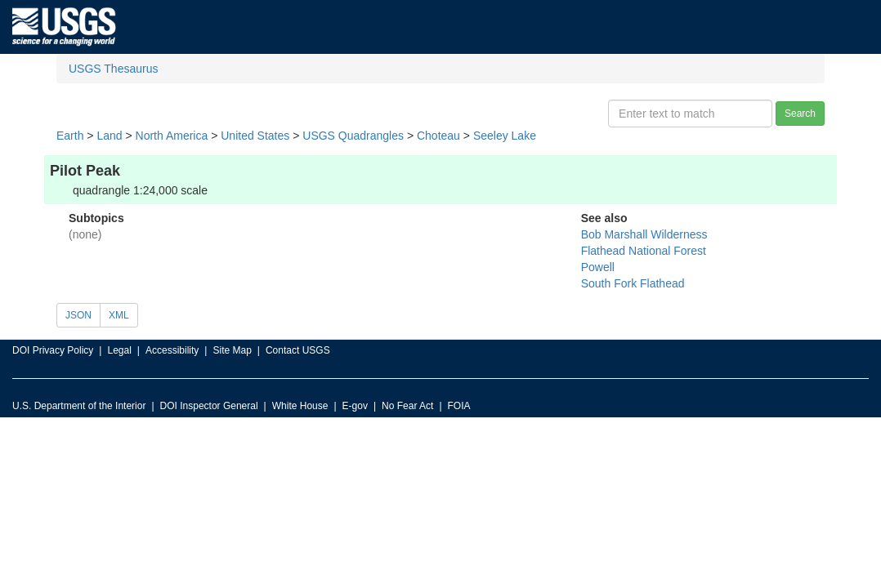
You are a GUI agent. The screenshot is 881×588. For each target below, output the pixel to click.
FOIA (459, 406)
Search (800, 114)
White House (300, 406)
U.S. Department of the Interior (79, 406)
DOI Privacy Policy (53, 350)
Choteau (438, 136)
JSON (78, 315)
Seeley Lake (505, 136)
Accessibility (172, 350)
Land (109, 136)
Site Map (232, 350)
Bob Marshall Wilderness (644, 234)
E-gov (355, 406)
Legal (119, 350)
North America (172, 136)
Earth (70, 136)
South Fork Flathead (633, 283)
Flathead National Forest (644, 251)
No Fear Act (407, 406)
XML (119, 315)
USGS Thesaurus (113, 69)
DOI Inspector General (209, 406)
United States (255, 136)
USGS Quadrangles (353, 136)
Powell (598, 267)
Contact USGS (298, 350)
